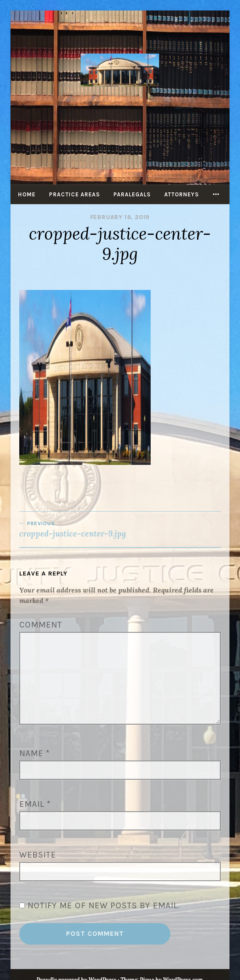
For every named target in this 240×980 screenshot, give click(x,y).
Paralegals (132, 194)
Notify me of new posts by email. (104, 905)
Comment (41, 625)
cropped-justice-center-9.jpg (120, 530)
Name (35, 753)
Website (38, 855)
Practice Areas (74, 194)
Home (27, 194)
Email (35, 804)
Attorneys (182, 194)
